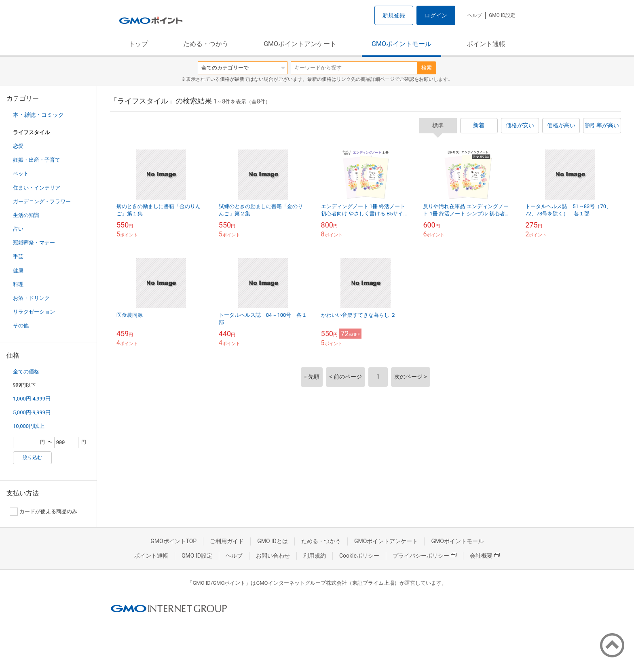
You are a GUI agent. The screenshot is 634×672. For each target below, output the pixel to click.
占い (18, 229)
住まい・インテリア (37, 188)
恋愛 (18, 146)
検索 (427, 68)
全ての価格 (26, 372)
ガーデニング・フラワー (42, 201)
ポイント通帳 (486, 44)
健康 (18, 271)
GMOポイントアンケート (300, 44)
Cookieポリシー (359, 556)
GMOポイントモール (402, 44)
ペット (21, 174)
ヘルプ (475, 15)
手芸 (18, 256)
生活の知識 (26, 215)
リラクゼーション (34, 312)
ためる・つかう (206, 44)
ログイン (436, 15)
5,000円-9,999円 (32, 412)
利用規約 (315, 556)
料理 (18, 284)
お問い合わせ (273, 556)
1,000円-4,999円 (32, 399)
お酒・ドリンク (31, 298)
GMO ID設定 (502, 15)
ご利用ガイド (227, 541)
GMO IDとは (273, 541)
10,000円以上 (29, 426)
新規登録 (394, 15)
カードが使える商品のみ (43, 512)
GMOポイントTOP (173, 541)
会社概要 (485, 556)
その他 (21, 325)
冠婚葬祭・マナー (34, 243)
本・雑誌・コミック (38, 115)
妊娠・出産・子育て (37, 160)
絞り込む (32, 457)
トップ (138, 44)
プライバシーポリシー (425, 556)
